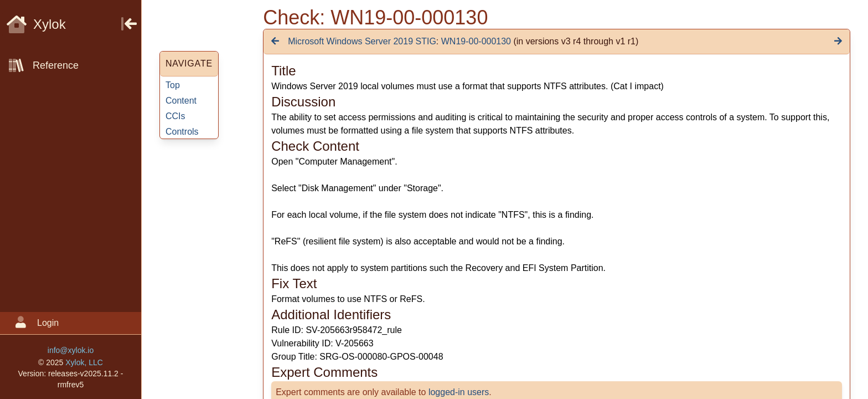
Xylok (36, 24)
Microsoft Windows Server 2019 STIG (362, 41)
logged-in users (459, 392)
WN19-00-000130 (476, 41)
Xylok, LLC (84, 362)
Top (173, 85)
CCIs (175, 116)
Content (181, 101)
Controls (182, 132)
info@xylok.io (71, 350)
